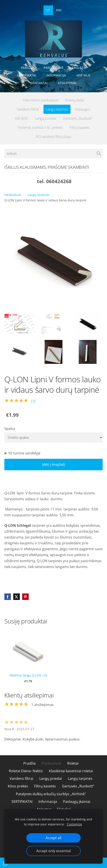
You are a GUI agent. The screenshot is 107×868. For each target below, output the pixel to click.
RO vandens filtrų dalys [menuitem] (54, 137)
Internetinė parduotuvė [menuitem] (41, 100)
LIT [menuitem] (48, 10)
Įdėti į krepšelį (53, 464)
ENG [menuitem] (59, 10)
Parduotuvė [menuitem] (54, 68)
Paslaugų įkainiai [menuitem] (77, 802)
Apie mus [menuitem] (83, 75)
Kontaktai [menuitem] (39, 83)
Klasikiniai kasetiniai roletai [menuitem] (71, 771)
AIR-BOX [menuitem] (21, 118)
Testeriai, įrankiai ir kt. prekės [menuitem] (40, 128)
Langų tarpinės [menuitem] (57, 109)
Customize (74, 824)
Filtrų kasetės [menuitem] (79, 128)
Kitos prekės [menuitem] (18, 786)
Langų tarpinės (39, 195)
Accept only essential (53, 851)
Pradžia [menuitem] (27, 68)
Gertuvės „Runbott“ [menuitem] (78, 118)
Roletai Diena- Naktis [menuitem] (26, 771)
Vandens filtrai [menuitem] (28, 109)
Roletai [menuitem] (80, 68)
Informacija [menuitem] (56, 75)
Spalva (10, 429)
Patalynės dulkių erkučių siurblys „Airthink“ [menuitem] (51, 794)
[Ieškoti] (53, 154)
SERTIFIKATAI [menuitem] (26, 75)
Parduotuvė (13, 195)
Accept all (53, 838)
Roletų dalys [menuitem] (75, 100)
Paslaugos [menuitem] (83, 109)
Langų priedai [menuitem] (45, 118)
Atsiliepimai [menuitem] (67, 83)
